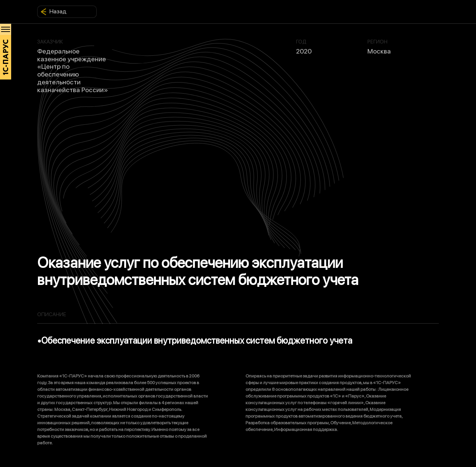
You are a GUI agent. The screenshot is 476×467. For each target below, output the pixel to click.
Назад (54, 12)
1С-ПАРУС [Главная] (6, 57)
